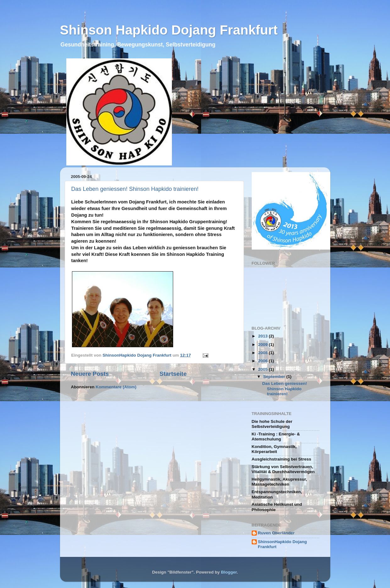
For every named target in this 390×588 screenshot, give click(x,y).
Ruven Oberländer (276, 533)
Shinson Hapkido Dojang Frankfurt (169, 30)
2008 (263, 353)
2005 (263, 369)
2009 (263, 345)
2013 (263, 336)
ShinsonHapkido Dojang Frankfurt (283, 544)
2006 (263, 361)
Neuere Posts (90, 374)
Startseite (173, 374)
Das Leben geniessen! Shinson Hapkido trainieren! (135, 189)
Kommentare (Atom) (116, 387)
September (275, 377)
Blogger (229, 572)
